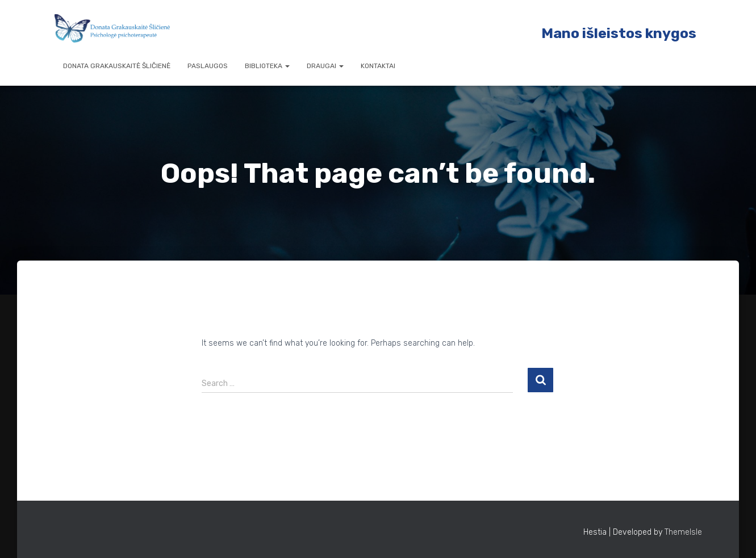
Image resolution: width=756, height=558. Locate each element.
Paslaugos (208, 66)
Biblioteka (267, 66)
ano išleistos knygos (625, 33)
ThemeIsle (683, 532)
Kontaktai (378, 66)
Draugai (325, 66)
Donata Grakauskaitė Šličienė (117, 66)
